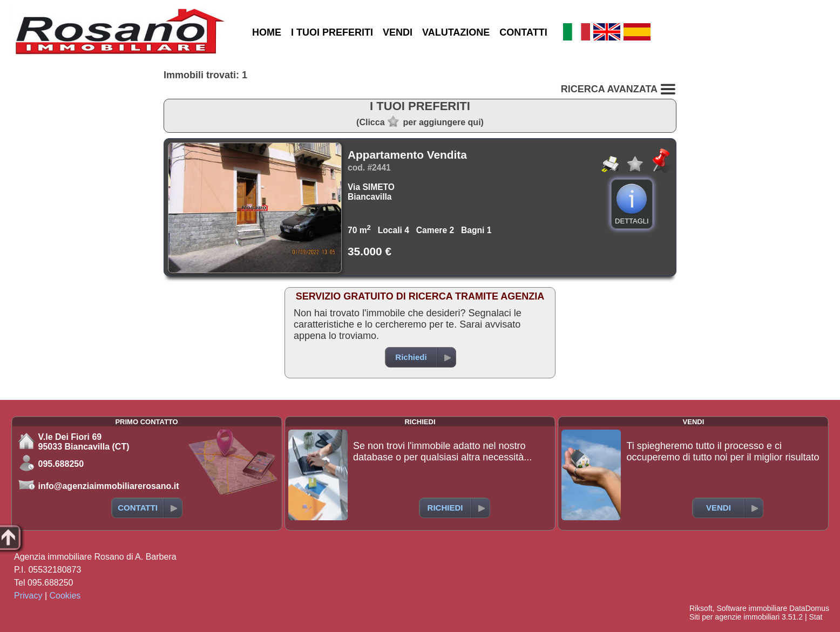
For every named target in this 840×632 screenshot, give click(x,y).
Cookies (65, 596)
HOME (267, 32)
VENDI (398, 32)
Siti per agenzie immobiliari (734, 617)
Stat (815, 617)
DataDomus (809, 608)
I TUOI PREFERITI (332, 32)
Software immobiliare (752, 608)
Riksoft (701, 608)
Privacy (28, 596)
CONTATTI (523, 32)
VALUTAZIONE (456, 32)
